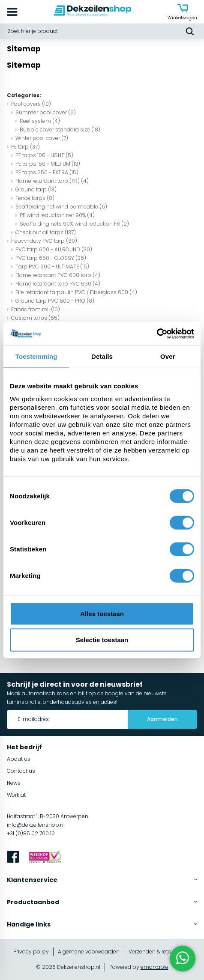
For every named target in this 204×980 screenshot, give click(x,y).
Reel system (40, 121)
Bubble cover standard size (60, 130)
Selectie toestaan (102, 640)
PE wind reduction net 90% (57, 215)
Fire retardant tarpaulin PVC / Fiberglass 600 (76, 292)
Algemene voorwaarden (89, 952)
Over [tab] (168, 356)
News (14, 783)
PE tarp (25, 147)
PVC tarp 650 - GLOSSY (51, 258)
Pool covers (31, 104)
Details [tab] (102, 356)
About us (19, 759)
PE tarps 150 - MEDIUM (48, 164)
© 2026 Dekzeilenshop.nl (68, 967)
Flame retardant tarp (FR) (52, 181)
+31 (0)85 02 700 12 (31, 833)
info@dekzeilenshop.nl (36, 825)
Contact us (21, 771)
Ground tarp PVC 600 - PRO (55, 301)
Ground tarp (36, 189)
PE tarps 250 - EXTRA (47, 172)
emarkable (154, 967)
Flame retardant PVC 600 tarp (58, 275)
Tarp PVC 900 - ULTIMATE (52, 267)
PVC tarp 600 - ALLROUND (54, 249)
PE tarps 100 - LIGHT (44, 155)
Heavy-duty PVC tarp (44, 241)
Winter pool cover (42, 138)
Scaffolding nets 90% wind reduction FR (74, 224)
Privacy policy (31, 952)
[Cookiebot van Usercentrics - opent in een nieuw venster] (157, 334)
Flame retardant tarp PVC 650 (58, 284)
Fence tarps (35, 198)
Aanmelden (162, 719)
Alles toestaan (102, 613)
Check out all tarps (46, 232)
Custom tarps (35, 318)
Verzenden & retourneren (160, 952)
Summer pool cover (46, 112)
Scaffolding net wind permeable (61, 207)
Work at (16, 795)
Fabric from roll (36, 309)
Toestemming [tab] (36, 356)
